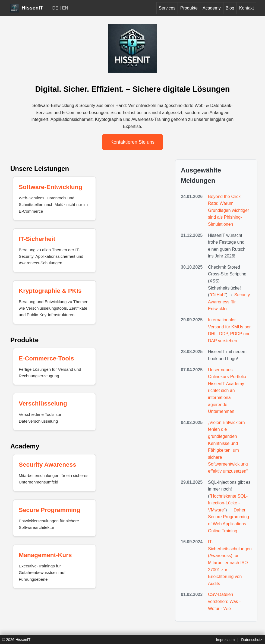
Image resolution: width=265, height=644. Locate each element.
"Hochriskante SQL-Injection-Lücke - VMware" (228, 503)
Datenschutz (252, 640)
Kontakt (247, 8)
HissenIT (27, 8)
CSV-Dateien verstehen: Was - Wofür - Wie (224, 601)
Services (167, 8)
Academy (212, 8)
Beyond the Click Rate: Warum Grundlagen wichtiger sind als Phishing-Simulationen (228, 210)
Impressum (225, 640)
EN (65, 8)
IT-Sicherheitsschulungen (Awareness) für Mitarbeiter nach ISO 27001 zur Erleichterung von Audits (230, 563)
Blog (230, 8)
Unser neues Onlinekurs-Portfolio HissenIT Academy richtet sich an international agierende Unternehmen (227, 391)
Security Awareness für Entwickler (229, 302)
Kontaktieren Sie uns (132, 142)
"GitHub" (218, 295)
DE (55, 8)
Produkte (189, 8)
